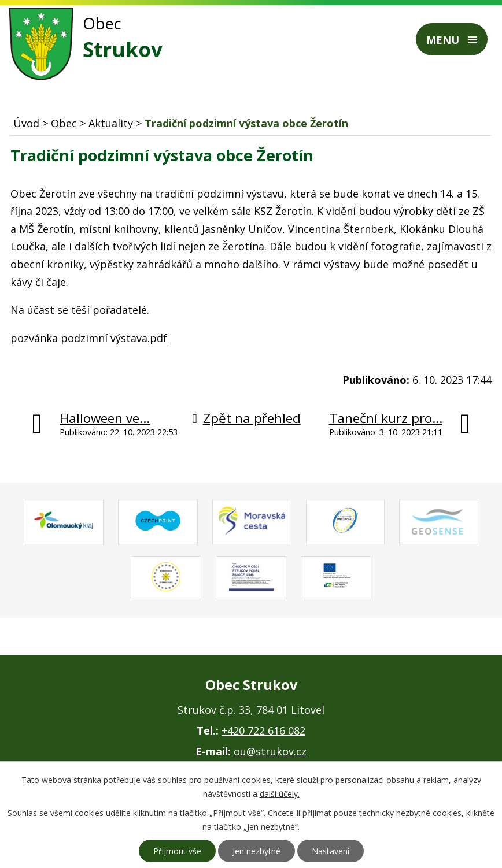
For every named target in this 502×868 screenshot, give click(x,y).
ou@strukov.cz (270, 751)
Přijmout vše (177, 851)
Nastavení (331, 851)
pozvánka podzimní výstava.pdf (89, 338)
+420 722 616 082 (263, 730)
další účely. (280, 794)
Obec (64, 123)
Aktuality (111, 123)
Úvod (26, 123)
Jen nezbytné (256, 851)
